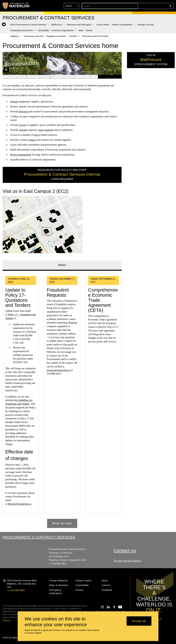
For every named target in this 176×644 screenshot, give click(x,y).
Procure (14, 102)
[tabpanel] (62, 399)
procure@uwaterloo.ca (58, 370)
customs (23, 130)
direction (24, 111)
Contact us (125, 551)
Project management (21, 155)
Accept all (139, 621)
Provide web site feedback (127, 561)
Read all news (62, 523)
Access (22, 125)
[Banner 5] (110, 77)
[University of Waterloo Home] (16, 6)
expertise (49, 130)
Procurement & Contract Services (39, 537)
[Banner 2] (38, 77)
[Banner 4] (86, 77)
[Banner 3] (62, 77)
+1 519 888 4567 (16, 590)
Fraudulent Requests (58, 293)
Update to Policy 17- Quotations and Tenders (18, 298)
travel (37, 135)
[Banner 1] (14, 77)
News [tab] (62, 265)
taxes (41, 130)
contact (32, 140)
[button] (147, 6)
